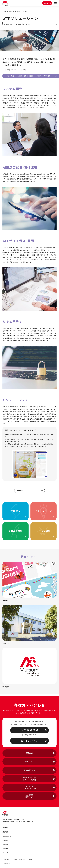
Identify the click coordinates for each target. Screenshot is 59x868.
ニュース (5, 853)
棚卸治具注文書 (29, 770)
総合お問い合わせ (29, 741)
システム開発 (10, 76)
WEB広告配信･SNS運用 (25, 76)
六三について (7, 836)
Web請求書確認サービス (30, 796)
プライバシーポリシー (20, 860)
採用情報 (5, 849)
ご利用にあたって (7, 860)
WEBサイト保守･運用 (44, 76)
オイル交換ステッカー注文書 (29, 787)
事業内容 (11, 12)
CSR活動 (5, 840)
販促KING (29, 753)
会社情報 (5, 844)
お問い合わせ (46, 4)
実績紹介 (16, 491)
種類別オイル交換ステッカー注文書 (29, 779)
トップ (4, 12)
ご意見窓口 (30, 860)
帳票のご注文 (30, 762)
